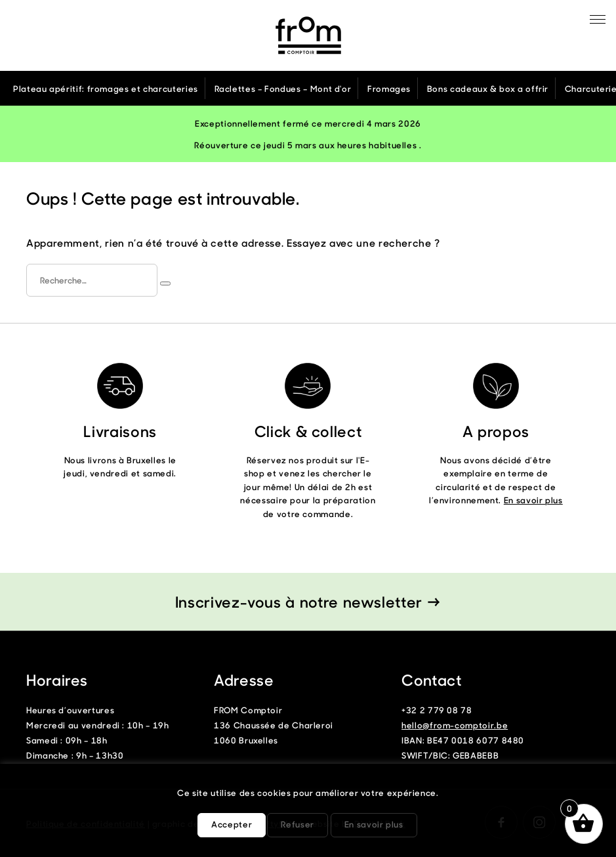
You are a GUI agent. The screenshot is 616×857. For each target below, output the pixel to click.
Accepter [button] (232, 824)
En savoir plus (533, 500)
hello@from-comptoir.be (455, 725)
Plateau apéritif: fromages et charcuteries (106, 88)
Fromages (389, 88)
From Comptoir (308, 35)
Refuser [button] (297, 824)
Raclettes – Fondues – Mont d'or (283, 88)
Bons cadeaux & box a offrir (488, 88)
